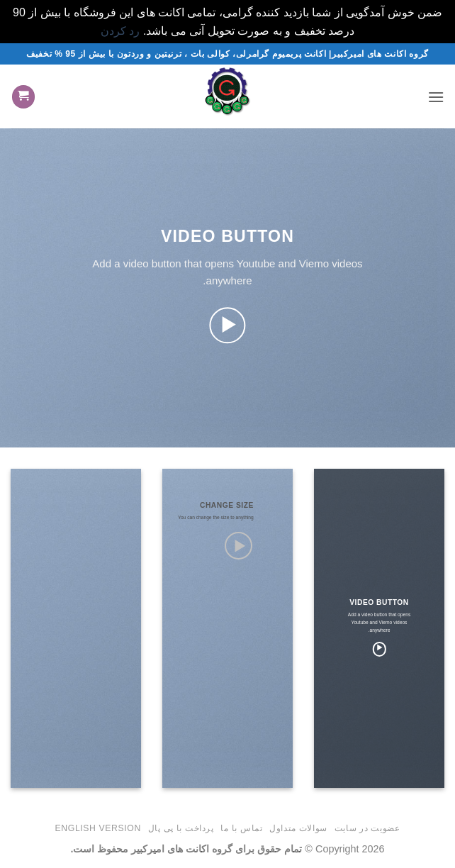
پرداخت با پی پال (181, 828)
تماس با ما (241, 828)
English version (98, 828)
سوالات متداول (298, 828)
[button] (436, 97)
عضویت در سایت (367, 828)
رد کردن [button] (120, 31)
